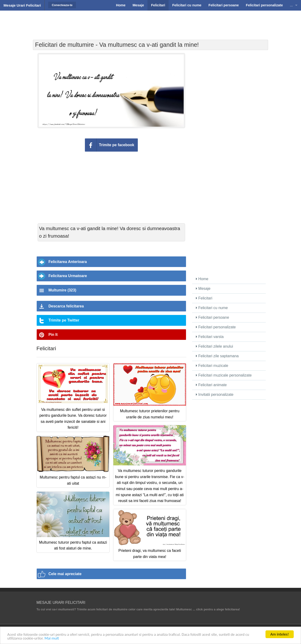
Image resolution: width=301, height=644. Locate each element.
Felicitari (204, 298)
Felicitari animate (211, 385)
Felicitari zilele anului (214, 346)
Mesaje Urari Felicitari (22, 5)
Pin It (53, 335)
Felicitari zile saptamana (217, 356)
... (291, 5)
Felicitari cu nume (212, 308)
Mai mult (53, 639)
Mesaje (203, 289)
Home (202, 279)
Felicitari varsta (210, 337)
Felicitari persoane (212, 317)
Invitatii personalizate (215, 395)
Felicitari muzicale (212, 366)
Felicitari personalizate (216, 327)
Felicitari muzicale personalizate (224, 375)
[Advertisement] (150, 22)
